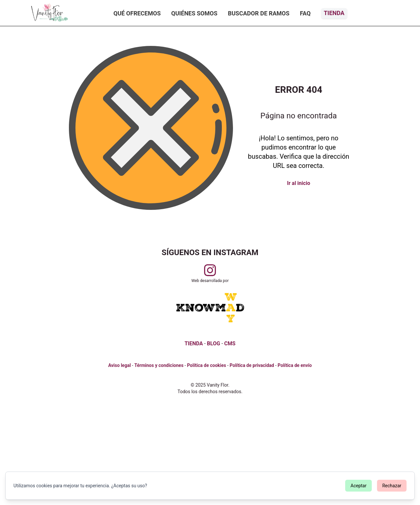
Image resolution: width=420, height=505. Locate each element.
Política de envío (295, 365)
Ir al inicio (299, 183)
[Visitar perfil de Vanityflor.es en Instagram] (210, 270)
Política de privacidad (252, 365)
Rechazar (392, 486)
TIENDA (194, 343)
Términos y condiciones (159, 365)
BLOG (214, 343)
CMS (230, 343)
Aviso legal (120, 365)
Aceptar (358, 486)
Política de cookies (207, 365)
